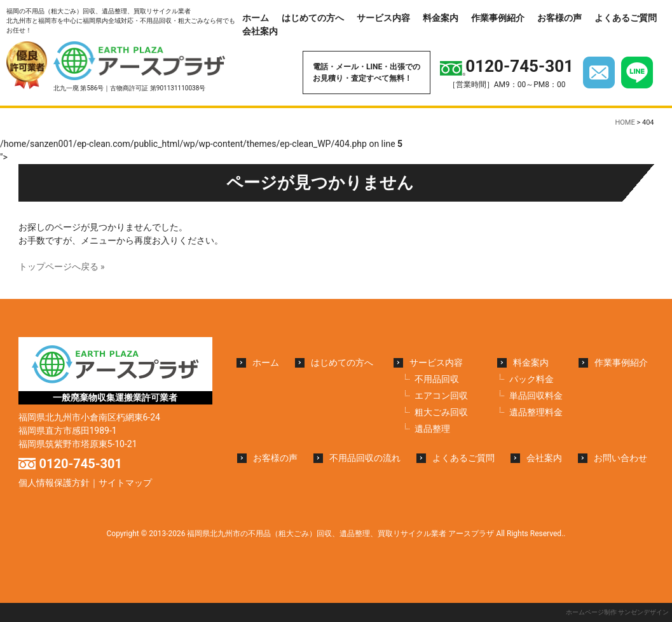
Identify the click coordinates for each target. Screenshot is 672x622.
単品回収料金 (536, 396)
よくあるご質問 (626, 18)
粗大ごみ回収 (441, 412)
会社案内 (260, 31)
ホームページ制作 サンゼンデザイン (617, 612)
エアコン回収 (441, 396)
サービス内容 (383, 18)
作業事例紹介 (498, 18)
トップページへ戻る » (62, 266)
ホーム (256, 18)
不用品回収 (437, 379)
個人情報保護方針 (54, 483)
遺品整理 (432, 429)
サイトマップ (125, 483)
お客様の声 (559, 18)
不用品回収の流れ (365, 458)
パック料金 (531, 379)
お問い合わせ (621, 458)
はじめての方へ (313, 18)
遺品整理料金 (536, 412)
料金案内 (441, 18)
